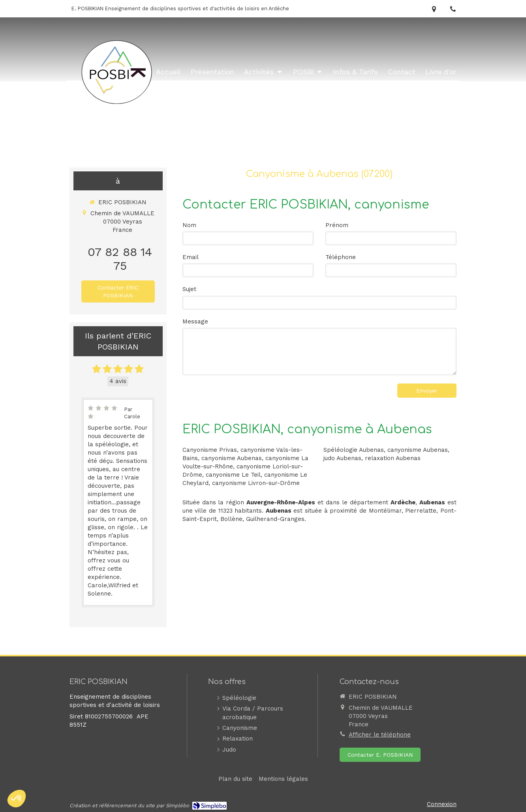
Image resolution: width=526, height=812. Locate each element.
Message (195, 321)
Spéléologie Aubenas (354, 450)
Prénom (337, 225)
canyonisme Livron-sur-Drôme (256, 483)
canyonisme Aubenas (232, 458)
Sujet (189, 289)
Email (191, 257)
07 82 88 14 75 (120, 259)
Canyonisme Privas (210, 450)
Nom (189, 225)
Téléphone (341, 257)
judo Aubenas (342, 458)
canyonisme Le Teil (233, 475)
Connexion (442, 804)
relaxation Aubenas (393, 458)
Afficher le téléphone (380, 735)
